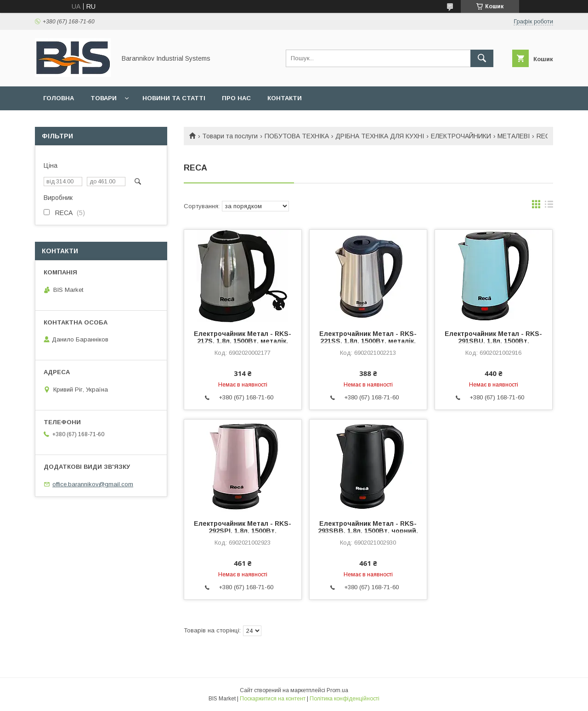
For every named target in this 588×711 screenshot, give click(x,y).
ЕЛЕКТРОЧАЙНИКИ (461, 136)
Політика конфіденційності (345, 699)
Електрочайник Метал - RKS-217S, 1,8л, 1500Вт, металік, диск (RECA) (243, 341)
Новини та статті (174, 98)
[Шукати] (482, 58)
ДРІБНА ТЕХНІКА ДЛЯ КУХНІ (380, 136)
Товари (104, 98)
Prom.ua (337, 690)
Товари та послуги (230, 136)
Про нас (236, 98)
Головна (59, 98)
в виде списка (549, 206)
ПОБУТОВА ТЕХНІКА (297, 136)
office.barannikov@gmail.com (93, 484)
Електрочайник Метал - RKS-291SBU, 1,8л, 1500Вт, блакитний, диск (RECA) (493, 341)
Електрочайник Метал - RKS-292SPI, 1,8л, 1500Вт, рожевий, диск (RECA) (243, 531)
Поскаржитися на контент (273, 699)
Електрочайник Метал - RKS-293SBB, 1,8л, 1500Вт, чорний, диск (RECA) (368, 531)
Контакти (285, 98)
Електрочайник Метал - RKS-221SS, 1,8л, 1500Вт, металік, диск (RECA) (368, 341)
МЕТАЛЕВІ (514, 136)
